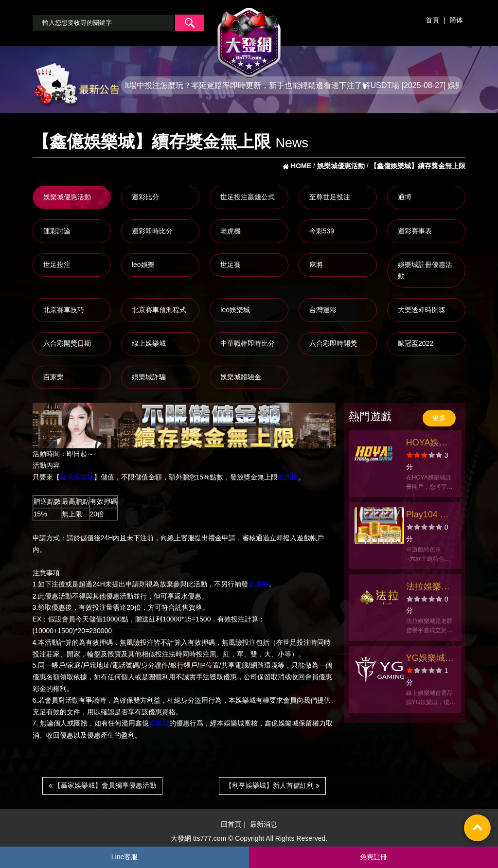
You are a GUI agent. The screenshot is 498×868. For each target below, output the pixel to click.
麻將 (316, 265)
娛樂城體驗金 (241, 377)
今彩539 (322, 231)
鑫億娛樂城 (77, 477)
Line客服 (124, 857)
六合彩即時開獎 (333, 343)
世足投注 (57, 265)
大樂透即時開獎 (422, 310)
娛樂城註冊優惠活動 (425, 270)
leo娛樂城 (235, 310)
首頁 (432, 20)
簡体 (456, 20)
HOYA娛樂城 (427, 444)
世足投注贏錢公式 (248, 197)
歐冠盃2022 (416, 343)
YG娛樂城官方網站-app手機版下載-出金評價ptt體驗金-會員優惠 (430, 659)
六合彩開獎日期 (67, 343)
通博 (405, 197)
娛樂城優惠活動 (67, 197)
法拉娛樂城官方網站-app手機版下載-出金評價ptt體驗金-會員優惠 (430, 588)
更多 (439, 418)
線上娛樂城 (149, 343)
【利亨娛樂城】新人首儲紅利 (272, 785)
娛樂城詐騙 (149, 377)
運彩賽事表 (415, 231)
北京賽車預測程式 (159, 310)
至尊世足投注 (330, 197)
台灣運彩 (323, 310)
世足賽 (231, 265)
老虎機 (231, 231)
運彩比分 (145, 197)
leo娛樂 (143, 265)
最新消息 (264, 824)
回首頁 (231, 824)
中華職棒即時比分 (248, 343)
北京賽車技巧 (64, 310)
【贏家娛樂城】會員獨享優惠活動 (103, 785)
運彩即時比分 (152, 231)
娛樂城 (159, 724)
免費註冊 (373, 857)
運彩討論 (57, 231)
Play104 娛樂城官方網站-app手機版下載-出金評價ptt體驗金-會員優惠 (429, 516)
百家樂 (53, 377)
